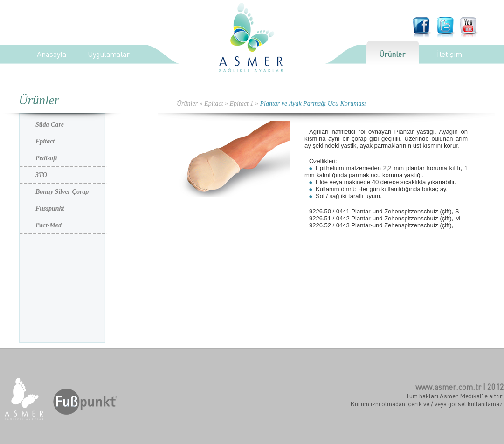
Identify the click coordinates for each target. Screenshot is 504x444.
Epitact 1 (242, 104)
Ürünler (392, 54)
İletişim (449, 54)
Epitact (214, 104)
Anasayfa (52, 54)
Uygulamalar (109, 54)
